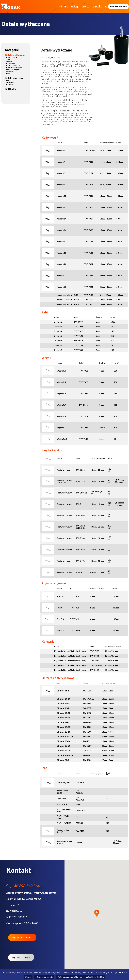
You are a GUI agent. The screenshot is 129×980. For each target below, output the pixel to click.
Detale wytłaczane (15, 55)
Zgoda (28, 977)
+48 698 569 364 (118, 6)
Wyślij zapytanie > (22, 937)
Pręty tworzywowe (14, 67)
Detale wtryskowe (15, 78)
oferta (77, 6)
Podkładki (11, 84)
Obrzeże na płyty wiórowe (13, 71)
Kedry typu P (12, 57)
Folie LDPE (10, 89)
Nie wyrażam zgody (44, 977)
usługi (66, 6)
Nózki (9, 80)
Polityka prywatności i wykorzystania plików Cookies (81, 977)
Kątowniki (11, 63)
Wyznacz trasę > (21, 957)
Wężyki (9, 61)
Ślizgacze (10, 82)
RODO (100, 6)
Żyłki (8, 59)
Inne (8, 74)
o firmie (55, 6)
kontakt (89, 6)
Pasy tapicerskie (13, 65)
